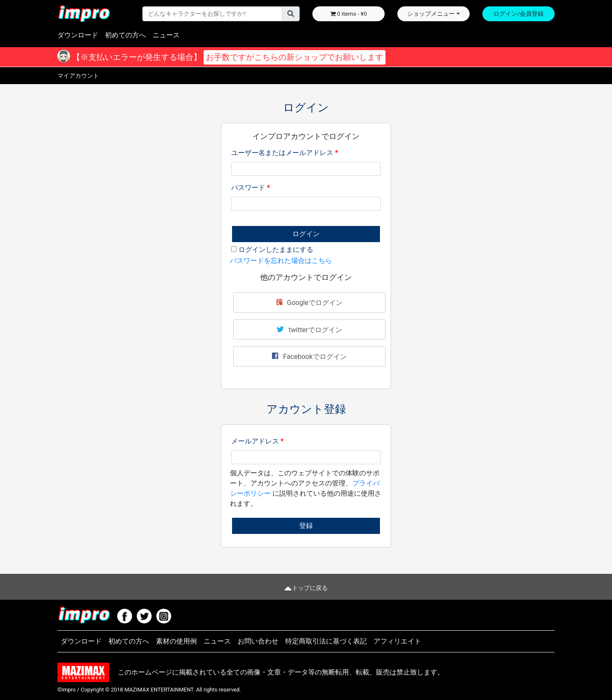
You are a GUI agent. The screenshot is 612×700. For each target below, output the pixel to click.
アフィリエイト (397, 641)
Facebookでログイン (309, 356)
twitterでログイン (309, 329)
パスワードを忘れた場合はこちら (281, 261)
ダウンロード (78, 35)
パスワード (251, 188)
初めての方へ (125, 35)
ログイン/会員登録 (518, 14)
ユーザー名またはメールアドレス (285, 153)
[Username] (212, 14)
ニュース (166, 35)
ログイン (306, 234)
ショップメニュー (431, 14)
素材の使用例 (176, 641)
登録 (306, 526)
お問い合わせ (258, 641)
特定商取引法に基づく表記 (326, 641)
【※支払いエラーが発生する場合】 (228, 57)
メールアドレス (257, 441)
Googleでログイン (309, 302)
